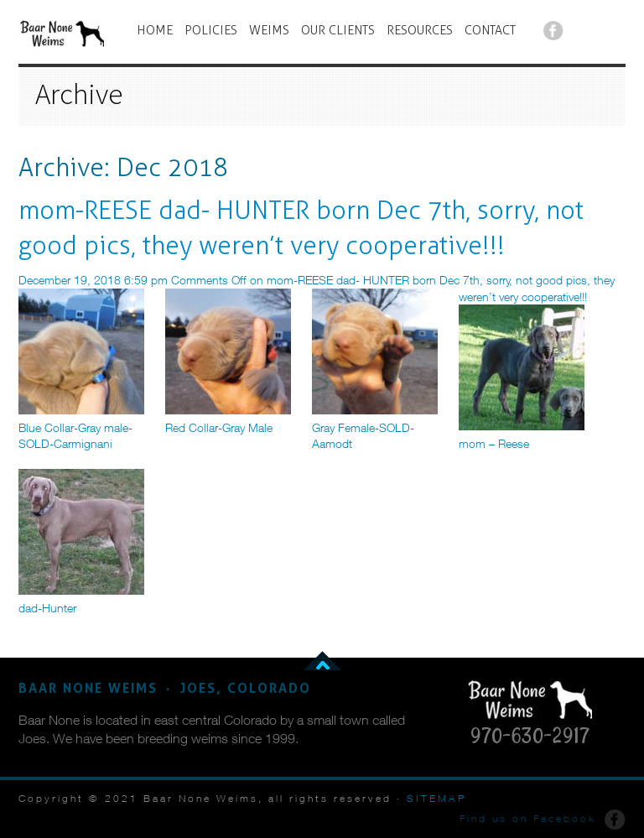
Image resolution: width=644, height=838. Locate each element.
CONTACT (490, 30)
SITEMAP (437, 798)
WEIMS (269, 30)
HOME (155, 30)
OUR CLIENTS (338, 30)
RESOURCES (420, 30)
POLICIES (211, 30)
